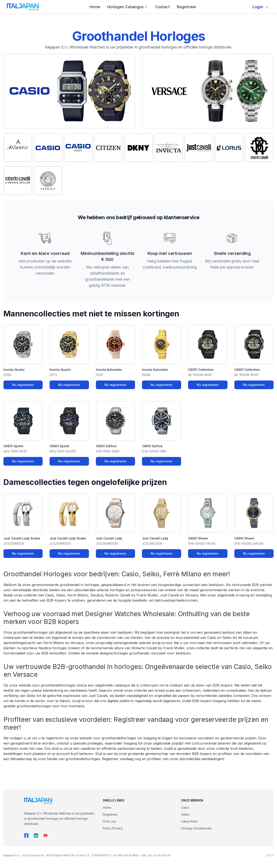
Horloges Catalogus (128, 7)
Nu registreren (23, 385)
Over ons (109, 821)
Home (95, 7)
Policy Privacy (113, 828)
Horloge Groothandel (196, 828)
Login (260, 7)
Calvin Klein (189, 821)
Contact (162, 7)
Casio (185, 807)
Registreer (187, 7)
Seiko (185, 814)
